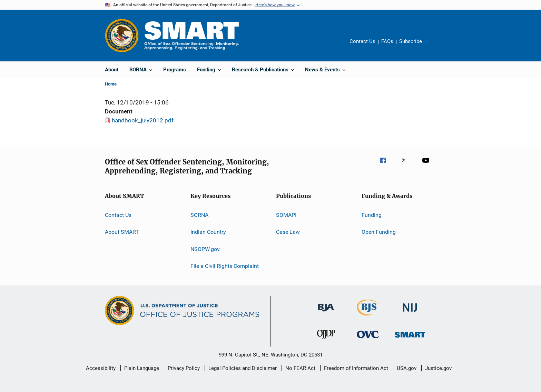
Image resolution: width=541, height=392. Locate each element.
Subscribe (411, 41)
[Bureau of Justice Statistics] (368, 317)
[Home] (191, 35)
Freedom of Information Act (356, 368)
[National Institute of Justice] (410, 313)
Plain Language (142, 368)
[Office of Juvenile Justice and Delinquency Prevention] (326, 340)
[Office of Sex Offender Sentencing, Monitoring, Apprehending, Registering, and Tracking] (410, 339)
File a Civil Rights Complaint (225, 266)
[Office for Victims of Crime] (368, 339)
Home (111, 84)
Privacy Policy (184, 368)
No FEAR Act (300, 368)
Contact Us (362, 41)
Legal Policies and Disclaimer (243, 368)
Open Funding (379, 232)
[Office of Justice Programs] (122, 36)
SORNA (199, 215)
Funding (372, 215)
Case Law (288, 232)
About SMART (122, 232)
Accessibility (101, 368)
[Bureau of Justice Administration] (326, 313)
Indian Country (208, 232)
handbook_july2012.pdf (143, 120)
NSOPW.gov (205, 249)
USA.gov (407, 368)
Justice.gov (438, 368)
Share (436, 46)
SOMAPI (286, 215)
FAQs (387, 41)
